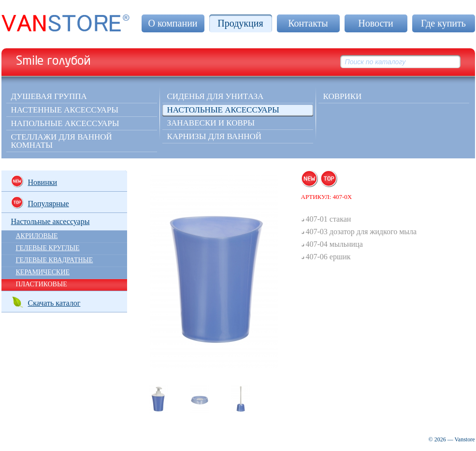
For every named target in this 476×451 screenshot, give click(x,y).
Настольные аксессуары (223, 110)
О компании (173, 23)
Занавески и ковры (211, 123)
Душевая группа (49, 96)
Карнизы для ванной (215, 136)
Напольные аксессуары (65, 123)
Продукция (240, 23)
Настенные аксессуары (65, 110)
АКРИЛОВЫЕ (37, 236)
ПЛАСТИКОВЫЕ (42, 284)
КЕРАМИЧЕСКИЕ (43, 272)
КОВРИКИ (343, 96)
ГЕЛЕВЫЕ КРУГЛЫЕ (48, 248)
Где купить (443, 23)
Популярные (40, 203)
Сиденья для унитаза (216, 96)
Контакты (308, 23)
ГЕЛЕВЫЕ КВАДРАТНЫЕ (55, 260)
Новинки (34, 181)
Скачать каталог (46, 302)
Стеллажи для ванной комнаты (62, 141)
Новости (376, 23)
